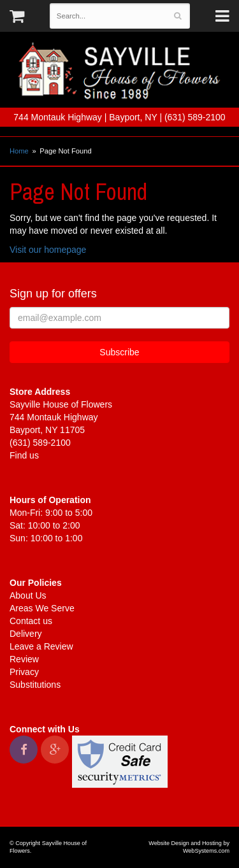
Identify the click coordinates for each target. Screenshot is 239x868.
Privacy (24, 672)
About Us (28, 595)
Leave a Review (41, 646)
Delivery (26, 634)
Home (19, 151)
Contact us (31, 621)
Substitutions (35, 685)
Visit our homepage (48, 250)
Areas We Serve (42, 608)
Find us (24, 455)
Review (24, 659)
